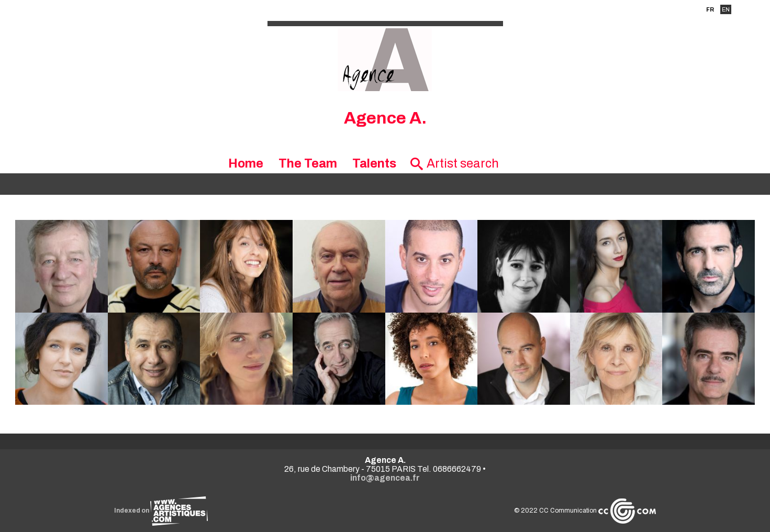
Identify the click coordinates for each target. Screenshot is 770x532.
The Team (308, 163)
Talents (374, 163)
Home (246, 163)
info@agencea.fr (385, 478)
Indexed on (161, 511)
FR (710, 9)
